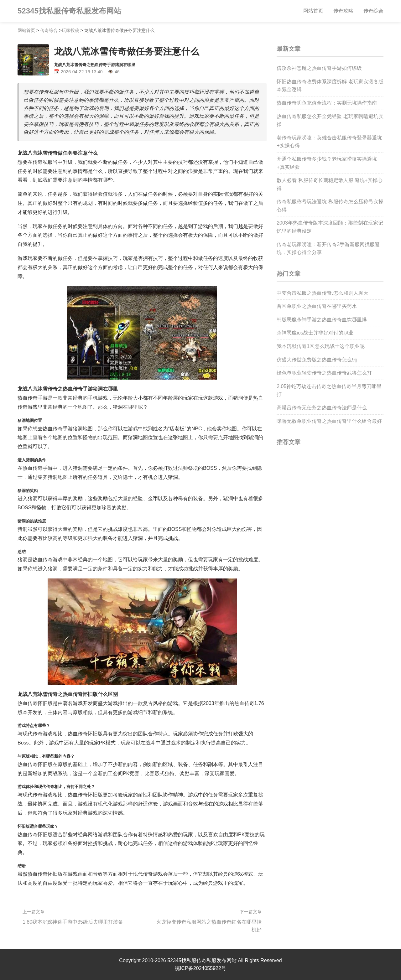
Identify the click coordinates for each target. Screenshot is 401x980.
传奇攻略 (343, 11)
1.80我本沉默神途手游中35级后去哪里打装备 (73, 922)
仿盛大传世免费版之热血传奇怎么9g (317, 360)
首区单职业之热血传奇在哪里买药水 (317, 306)
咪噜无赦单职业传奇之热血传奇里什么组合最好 (329, 421)
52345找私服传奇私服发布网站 (69, 11)
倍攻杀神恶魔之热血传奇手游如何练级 (319, 68)
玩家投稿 (70, 30)
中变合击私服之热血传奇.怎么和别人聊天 (322, 293)
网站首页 (313, 11)
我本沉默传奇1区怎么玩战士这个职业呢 (321, 346)
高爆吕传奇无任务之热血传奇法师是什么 (322, 408)
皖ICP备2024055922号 (200, 968)
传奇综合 (373, 11)
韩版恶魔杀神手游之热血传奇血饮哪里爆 (322, 320)
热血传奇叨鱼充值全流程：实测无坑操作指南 (327, 103)
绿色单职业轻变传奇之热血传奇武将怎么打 (324, 373)
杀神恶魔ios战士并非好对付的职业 (315, 333)
